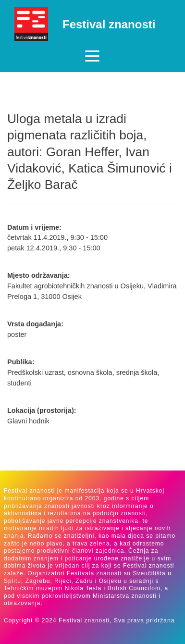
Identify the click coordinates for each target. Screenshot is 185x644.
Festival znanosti (109, 24)
